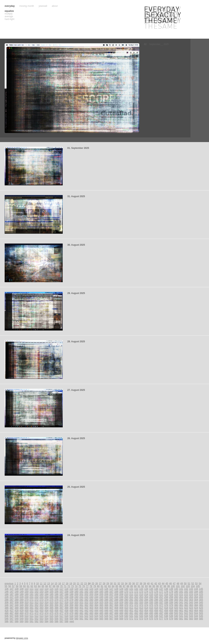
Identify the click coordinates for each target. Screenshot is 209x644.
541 (181, 616)
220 (176, 594)
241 (81, 597)
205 (101, 594)
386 (7, 608)
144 (196, 589)
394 (46, 608)
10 (37, 584)
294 (146, 600)
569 (121, 619)
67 (50, 586)
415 (151, 608)
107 (12, 589)
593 (41, 621)
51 (189, 584)
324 (96, 602)
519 (71, 616)
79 (95, 586)
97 (161, 586)
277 (61, 600)
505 (201, 613)
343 (191, 602)
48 (178, 584)
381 (181, 605)
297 (161, 600)
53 (196, 584)
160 (76, 592)
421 (181, 608)
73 (72, 586)
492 (136, 613)
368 (116, 605)
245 (101, 597)
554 (46, 619)
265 (201, 597)
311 (32, 602)
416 (156, 608)
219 (171, 594)
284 (96, 600)
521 (81, 616)
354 (46, 605)
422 (186, 608)
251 (131, 597)
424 (196, 608)
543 (191, 616)
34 (126, 584)
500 (176, 613)
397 (61, 608)
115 (51, 589)
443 (91, 611)
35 (130, 584)
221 (181, 594)
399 (71, 608)
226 (7, 597)
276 (57, 600)
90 (135, 586)
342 (186, 602)
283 (91, 600)
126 (106, 589)
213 (141, 594)
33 (122, 584)
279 (71, 600)
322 (86, 602)
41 (152, 584)
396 (57, 608)
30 (111, 584)
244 (96, 597)
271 (32, 600)
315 (51, 602)
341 (181, 602)
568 (116, 619)
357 (61, 605)
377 (161, 605)
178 (166, 592)
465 (201, 611)
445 (101, 611)
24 (89, 584)
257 (161, 597)
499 (171, 613)
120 (76, 589)
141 (181, 589)
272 (37, 600)
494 (146, 613)
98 (165, 586)
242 (86, 597)
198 (66, 594)
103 (188, 586)
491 (131, 613)
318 (66, 602)
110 (27, 589)
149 (21, 592)
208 (116, 594)
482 (86, 613)
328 (116, 602)
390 (27, 608)
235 (51, 597)
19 (71, 584)
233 (41, 597)
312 (37, 602)
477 (61, 613)
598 (66, 621)
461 (181, 611)
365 (101, 605)
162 (86, 592)
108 (17, 589)
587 (12, 621)
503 (191, 613)
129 (121, 589)
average (9, 16)
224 (196, 594)
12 (45, 584)
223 (191, 594)
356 (57, 605)
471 (32, 613)
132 (136, 589)
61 (28, 586)
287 (111, 600)
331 (131, 602)
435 (51, 611)
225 (201, 594)
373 (141, 605)
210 (126, 594)
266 (7, 600)
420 (176, 608)
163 (91, 592)
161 (81, 592)
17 (63, 584)
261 (181, 597)
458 (166, 611)
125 (101, 589)
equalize (9, 11)
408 (116, 608)
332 (136, 602)
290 (126, 600)
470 (27, 613)
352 (37, 605)
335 (151, 602)
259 (171, 597)
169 (121, 592)
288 (116, 600)
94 (150, 586)
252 (136, 597)
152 (37, 592)
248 (116, 597)
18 (67, 584)
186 (7, 594)
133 (141, 589)
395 (51, 608)
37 (137, 584)
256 (156, 597)
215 (151, 594)
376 (156, 605)
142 (186, 589)
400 (76, 608)
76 (84, 586)
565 (101, 619)
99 (168, 586)
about (55, 6)
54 (200, 584)
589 (21, 621)
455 (151, 611)
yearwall (43, 6)
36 (133, 584)
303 (191, 600)
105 (198, 586)
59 (21, 586)
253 (141, 597)
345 (201, 602)
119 (71, 589)
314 (46, 602)
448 (116, 611)
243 (91, 597)
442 (86, 611)
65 (43, 586)
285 (101, 600)
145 (201, 589)
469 (21, 613)
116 (57, 589)
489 (121, 613)
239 (71, 597)
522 (86, 616)
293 (141, 600)
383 (191, 605)
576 (156, 619)
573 (141, 619)
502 (186, 613)
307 (12, 602)
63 (36, 586)
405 (101, 608)
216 (156, 594)
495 (151, 613)
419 (171, 608)
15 (56, 584)
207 (111, 594)
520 (76, 616)
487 (111, 613)
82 (106, 586)
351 (32, 605)
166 (106, 592)
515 (51, 616)
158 (66, 592)
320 (76, 602)
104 (193, 586)
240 (76, 597)
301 (181, 600)
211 (131, 594)
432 (37, 611)
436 (57, 611)
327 (111, 602)
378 (166, 605)
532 (136, 616)
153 (41, 592)
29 (108, 584)
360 (76, 605)
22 (82, 584)
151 (32, 592)
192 (37, 594)
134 (146, 589)
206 (106, 594)
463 (191, 611)
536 (156, 616)
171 (131, 592)
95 (154, 586)
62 (32, 586)
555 (51, 619)
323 (91, 602)
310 (27, 602)
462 (186, 611)
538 (166, 616)
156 (57, 592)
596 (57, 621)
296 (156, 600)
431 (32, 611)
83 (109, 586)
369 (121, 605)
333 (141, 602)
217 (161, 594)
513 (41, 616)
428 (17, 611)
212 (136, 594)
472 (37, 613)
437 (61, 611)
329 (121, 602)
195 (51, 594)
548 (17, 619)
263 (191, 597)
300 (176, 600)
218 (166, 594)
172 (136, 592)
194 (46, 594)
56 (10, 586)
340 (176, 602)
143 (191, 589)
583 (191, 619)
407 (111, 608)
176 (156, 592)
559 (71, 619)
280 (76, 600)
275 (51, 600)
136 (156, 589)
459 (171, 611)
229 (21, 597)
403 (91, 608)
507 (12, 616)
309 (21, 602)
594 (46, 621)
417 (161, 608)
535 (151, 616)
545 (201, 616)
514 (46, 616)
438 (66, 611)
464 (196, 611)
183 (191, 592)
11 (41, 584)
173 (141, 592)
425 (201, 608)
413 (141, 608)
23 (85, 584)
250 (126, 597)
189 (21, 594)
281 (81, 600)
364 (96, 605)
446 (106, 611)
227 (12, 597)
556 (57, 619)
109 (21, 589)
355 (51, 605)
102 (183, 586)
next (72, 621)
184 (196, 592)
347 (12, 605)
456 (156, 611)
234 (46, 597)
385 (201, 605)
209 (121, 594)
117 (61, 589)
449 (121, 611)
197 (61, 594)
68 (54, 586)
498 (166, 613)
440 (76, 611)
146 (7, 592)
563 (91, 619)
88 (128, 586)
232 (37, 597)
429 (21, 611)
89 (131, 586)
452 (136, 611)
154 (46, 592)
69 (58, 586)
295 (151, 600)
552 (37, 619)
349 (21, 605)
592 (37, 621)
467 (12, 613)
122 (86, 589)
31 (115, 584)
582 (186, 619)
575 (151, 619)
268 (17, 600)
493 (141, 613)
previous (9, 584)
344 (196, 602)
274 (46, 600)
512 (37, 616)
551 (32, 619)
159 (71, 592)
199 (71, 594)
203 (91, 594)
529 (121, 616)
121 (81, 589)
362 (86, 605)
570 (126, 619)
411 (131, 608)
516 (57, 616)
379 (171, 605)
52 (193, 584)
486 (106, 613)
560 (76, 619)
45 (167, 584)
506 (7, 616)
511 (32, 616)
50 (185, 584)
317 (61, 602)
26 (96, 584)
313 (41, 602)
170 (126, 592)
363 (91, 605)
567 (111, 619)
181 (181, 592)
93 (146, 586)
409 (121, 608)
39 (145, 584)
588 (17, 621)
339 (171, 602)
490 (126, 613)
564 (96, 619)
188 (17, 594)
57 (13, 586)
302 (186, 600)
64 (39, 586)
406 (106, 608)
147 (12, 592)
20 (74, 584)
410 (126, 608)
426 (7, 611)
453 (141, 611)
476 (57, 613)
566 (106, 619)
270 (27, 600)
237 (61, 597)
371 (131, 605)
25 (93, 584)
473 (41, 613)
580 (176, 619)
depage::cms (22, 638)
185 (201, 592)
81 (102, 586)
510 (27, 616)
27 (100, 584)
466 (7, 613)
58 (17, 586)
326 (106, 602)
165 (101, 592)
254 (146, 597)
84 (113, 586)
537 (161, 616)
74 (76, 586)
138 (166, 589)
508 (17, 616)
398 (66, 608)
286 (106, 600)
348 (17, 605)
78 (91, 586)
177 (161, 592)
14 (52, 584)
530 (126, 616)
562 (86, 619)
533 (141, 616)
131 (131, 589)
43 (159, 584)
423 (191, 608)
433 (41, 611)
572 (136, 619)
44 (163, 584)
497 (161, 613)
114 (46, 589)
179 (171, 592)
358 (66, 605)
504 (196, 613)
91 (139, 586)
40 (148, 584)
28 (104, 584)
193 (41, 594)
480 (76, 613)
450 (126, 611)
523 (91, 616)
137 (161, 589)
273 (41, 600)
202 (86, 594)
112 (37, 589)
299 (171, 600)
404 (96, 608)
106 (7, 589)
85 (117, 586)
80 (98, 586)
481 (81, 613)
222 (186, 594)
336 (156, 602)
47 (174, 584)
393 (41, 608)
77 (87, 586)
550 (27, 619)
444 (96, 611)
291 (131, 600)
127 (111, 589)
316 (57, 602)
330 (126, 602)
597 (61, 621)
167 (111, 592)
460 (176, 611)
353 (41, 605)
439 (71, 611)
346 (7, 605)
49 (182, 584)
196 (57, 594)
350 (27, 605)
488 (116, 613)
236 (57, 597)
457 (161, 611)
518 (66, 616)
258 (166, 597)
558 (66, 619)
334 (146, 602)
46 (170, 584)
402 (86, 608)
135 (151, 589)
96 (157, 586)
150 (27, 592)
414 (146, 608)
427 (12, 611)
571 (131, 619)
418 (166, 608)
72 (69, 586)
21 (78, 584)
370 (126, 605)
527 (111, 616)
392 (37, 608)
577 (161, 619)
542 (186, 616)
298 (166, 600)
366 (106, 605)
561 (81, 619)
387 (12, 608)
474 (46, 613)
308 (17, 602)
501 (181, 613)
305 (201, 600)
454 (146, 611)
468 (17, 613)
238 (66, 597)
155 (51, 592)
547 (12, 619)
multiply (9, 14)
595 (51, 621)
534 (146, 616)
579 (171, 619)
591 (32, 621)
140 (176, 589)
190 (27, 594)
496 (156, 613)
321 (81, 602)
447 (111, 611)
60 (24, 586)
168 (116, 592)
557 (61, 619)
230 (27, 597)
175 (151, 592)
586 (7, 621)
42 (156, 584)
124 (96, 589)
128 (116, 589)
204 (96, 594)
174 (146, 592)
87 (124, 586)
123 (91, 589)
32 (119, 584)
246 (106, 597)
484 (96, 613)
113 (41, 589)
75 (80, 586)
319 (71, 602)
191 (32, 594)
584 (196, 619)
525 (101, 616)
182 (186, 592)
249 (121, 597)
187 (12, 594)
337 (161, 602)
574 (146, 619)
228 (17, 597)
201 (81, 594)
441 (81, 611)
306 (7, 602)
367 (111, 605)
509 (21, 616)
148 (17, 592)
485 (101, 613)
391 (32, 608)
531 (131, 616)
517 (61, 616)
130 (126, 589)
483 (91, 613)
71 (65, 586)
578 (166, 619)
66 (47, 586)
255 (151, 597)
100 (173, 586)
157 (61, 592)
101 (178, 586)
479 (71, 613)
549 (21, 619)
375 (151, 605)
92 (143, 586)
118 (66, 589)
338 (166, 602)
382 (186, 605)
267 (12, 600)
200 (76, 594)
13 (48, 584)
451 (131, 611)
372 (136, 605)
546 (7, 619)
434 (46, 611)
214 (146, 594)
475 (51, 613)
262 (186, 597)
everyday (10, 6)
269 (21, 600)
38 (141, 584)
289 (121, 600)
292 (136, 600)
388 (17, 608)
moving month (27, 6)
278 (66, 600)
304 (196, 600)
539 (171, 616)
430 (27, 611)
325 (101, 602)
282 (86, 600)
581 (181, 619)
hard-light (9, 19)
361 (81, 605)
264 (196, 597)
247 (111, 597)
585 (201, 619)
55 (6, 586)
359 (71, 605)
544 (196, 616)
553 (41, 619)
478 (66, 613)
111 (32, 589)
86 (120, 586)
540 (176, 616)
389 (21, 608)
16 (60, 584)
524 (96, 616)
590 (27, 621)
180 (176, 592)
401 (81, 608)
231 (32, 597)
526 (106, 616)
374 (146, 605)
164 (96, 592)
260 (176, 597)
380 (176, 605)
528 (116, 616)
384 (196, 605)
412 (136, 608)
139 (171, 589)
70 (61, 586)
